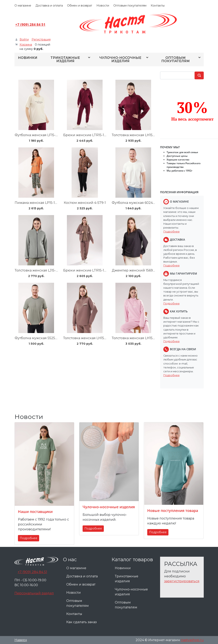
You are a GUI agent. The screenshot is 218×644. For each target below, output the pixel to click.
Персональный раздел (34, 593)
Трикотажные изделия (65, 59)
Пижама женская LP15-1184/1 (39, 203)
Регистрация (41, 39)
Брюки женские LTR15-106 (86, 270)
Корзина (26, 45)
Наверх (21, 640)
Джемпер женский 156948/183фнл (141, 270)
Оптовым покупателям (130, 6)
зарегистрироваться (182, 581)
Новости (103, 6)
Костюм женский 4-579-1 (85, 203)
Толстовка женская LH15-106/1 (88, 338)
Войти (24, 39)
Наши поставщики (35, 512)
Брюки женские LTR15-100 (86, 135)
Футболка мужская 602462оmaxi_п (141, 203)
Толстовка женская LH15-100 (136, 135)
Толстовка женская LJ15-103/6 (39, 270)
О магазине (23, 6)
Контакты (158, 6)
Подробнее (172, 232)
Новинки (28, 58)
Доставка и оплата (49, 6)
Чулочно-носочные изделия (120, 59)
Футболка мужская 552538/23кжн (43, 338)
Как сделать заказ (81, 622)
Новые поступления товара (173, 510)
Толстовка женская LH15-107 (136, 338)
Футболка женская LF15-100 (38, 135)
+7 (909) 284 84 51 (30, 24)
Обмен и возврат (80, 6)
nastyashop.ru (192, 640)
